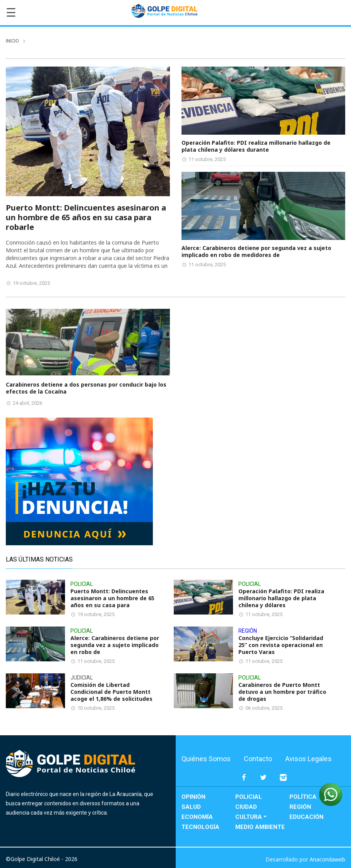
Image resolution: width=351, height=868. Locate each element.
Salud (191, 807)
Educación (306, 817)
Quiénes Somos (206, 759)
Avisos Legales (308, 759)
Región (300, 807)
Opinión (193, 797)
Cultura (249, 817)
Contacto (258, 759)
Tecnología (200, 827)
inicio (12, 41)
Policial (249, 797)
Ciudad (246, 807)
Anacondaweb (327, 859)
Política (303, 797)
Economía (197, 817)
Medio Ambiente (260, 827)
